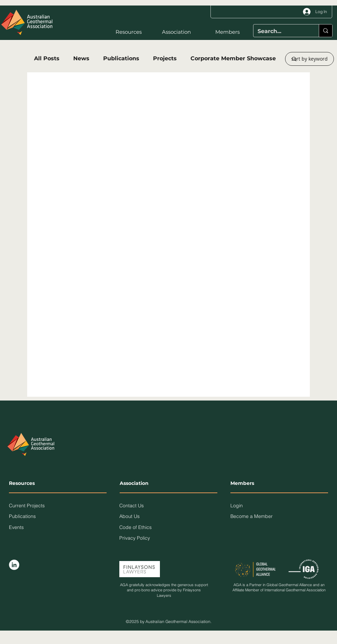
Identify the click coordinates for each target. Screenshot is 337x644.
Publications (121, 58)
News (81, 58)
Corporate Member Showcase (233, 58)
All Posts (47, 58)
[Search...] (281, 31)
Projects (165, 58)
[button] (122, 32)
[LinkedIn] (14, 565)
